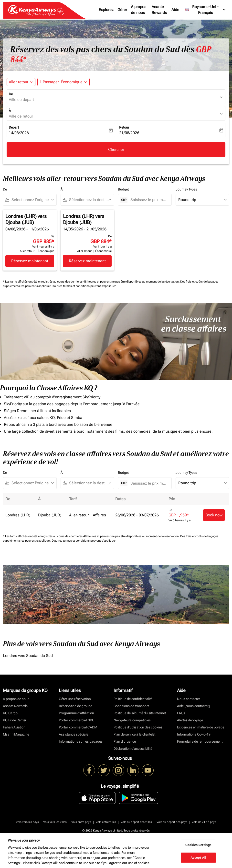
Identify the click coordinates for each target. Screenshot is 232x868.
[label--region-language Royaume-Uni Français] (206, 10)
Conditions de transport (131, 706)
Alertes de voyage (190, 720)
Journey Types (186, 189)
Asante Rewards (159, 10)
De (11, 94)
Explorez (106, 10)
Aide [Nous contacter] (193, 706)
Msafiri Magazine (16, 734)
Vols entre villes (106, 822)
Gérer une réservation (75, 699)
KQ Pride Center (15, 720)
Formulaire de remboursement (200, 741)
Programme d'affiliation (76, 713)
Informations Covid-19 (194, 734)
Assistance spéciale (74, 734)
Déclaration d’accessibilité (133, 749)
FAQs (181, 713)
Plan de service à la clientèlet (134, 734)
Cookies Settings (198, 845)
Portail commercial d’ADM (78, 727)
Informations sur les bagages (81, 741)
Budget (123, 189)
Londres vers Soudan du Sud (28, 656)
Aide (175, 10)
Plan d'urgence (125, 741)
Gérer (122, 10)
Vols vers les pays (27, 822)
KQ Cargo (10, 713)
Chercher (116, 149)
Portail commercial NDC (77, 720)
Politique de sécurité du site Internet (140, 713)
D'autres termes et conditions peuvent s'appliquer (84, 286)
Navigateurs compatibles (132, 720)
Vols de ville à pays (204, 822)
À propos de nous (139, 10)
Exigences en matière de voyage (201, 727)
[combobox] (32, 200)
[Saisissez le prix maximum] (148, 200)
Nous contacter (189, 699)
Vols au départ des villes (136, 822)
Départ (14, 127)
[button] (63, 82)
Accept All (198, 857)
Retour (124, 127)
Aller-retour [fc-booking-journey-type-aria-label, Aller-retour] (19, 82)
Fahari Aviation (14, 727)
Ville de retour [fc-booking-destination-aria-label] (21, 116)
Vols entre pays (81, 822)
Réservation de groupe (76, 706)
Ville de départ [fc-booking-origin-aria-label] (21, 100)
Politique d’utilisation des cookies (138, 727)
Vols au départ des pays (172, 822)
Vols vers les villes (55, 822)
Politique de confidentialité (133, 699)
